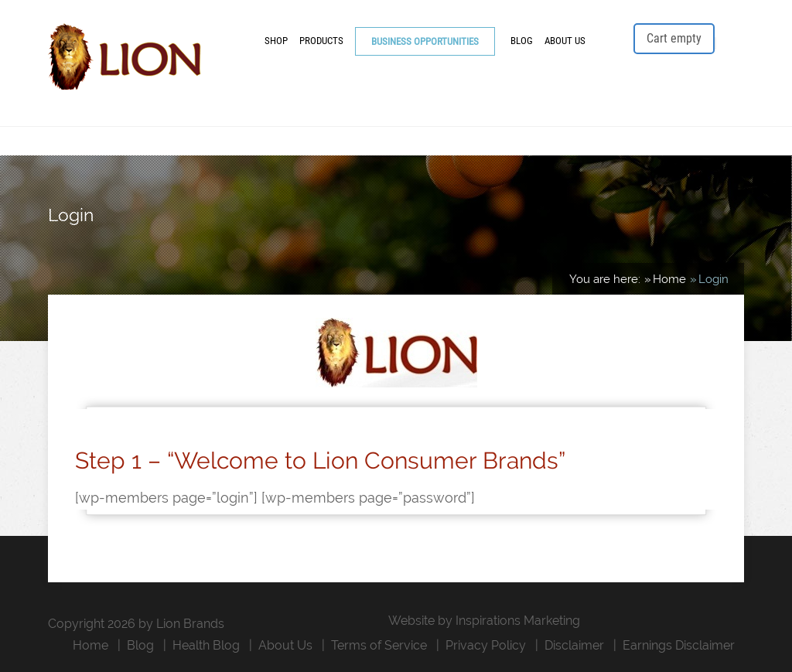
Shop (276, 41)
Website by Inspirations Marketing (484, 621)
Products (321, 41)
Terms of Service (379, 645)
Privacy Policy (486, 645)
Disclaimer (574, 645)
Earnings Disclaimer (679, 645)
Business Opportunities (425, 41)
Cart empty (674, 38)
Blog (522, 41)
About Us (565, 41)
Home (90, 645)
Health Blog (206, 645)
